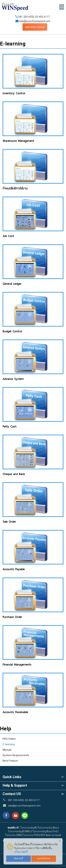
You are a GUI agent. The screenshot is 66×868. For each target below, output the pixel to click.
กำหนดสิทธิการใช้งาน (15, 188)
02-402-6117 (42, 17)
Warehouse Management (18, 141)
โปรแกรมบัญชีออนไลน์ (45, 831)
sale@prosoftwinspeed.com (34, 21)
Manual (7, 750)
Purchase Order (12, 617)
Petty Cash (10, 426)
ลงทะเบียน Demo (35, 27)
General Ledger (12, 284)
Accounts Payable (14, 569)
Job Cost (8, 236)
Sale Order (9, 522)
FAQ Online (9, 739)
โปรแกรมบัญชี (28, 828)
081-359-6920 (26, 17)
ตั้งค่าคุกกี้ (19, 858)
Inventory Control (14, 93)
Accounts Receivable (15, 712)
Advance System (13, 379)
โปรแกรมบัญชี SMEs (19, 831)
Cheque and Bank (14, 474)
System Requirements (16, 755)
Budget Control (12, 331)
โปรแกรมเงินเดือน (48, 828)
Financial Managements (17, 664)
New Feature (10, 761)
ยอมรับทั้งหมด (44, 858)
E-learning (9, 744)
